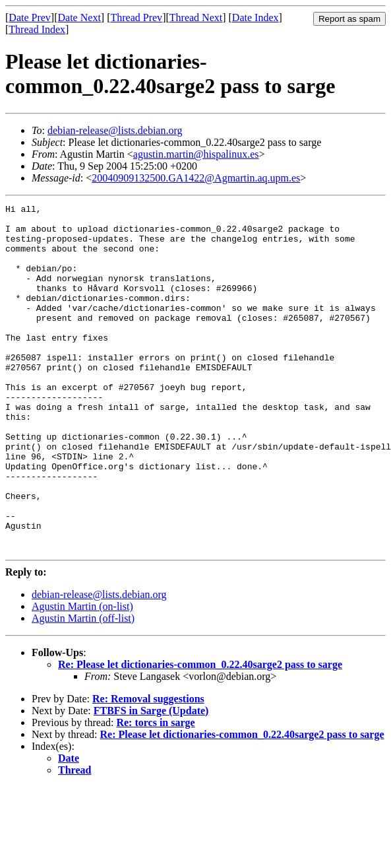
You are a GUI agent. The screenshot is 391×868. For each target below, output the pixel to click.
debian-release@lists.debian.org (115, 130)
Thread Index (37, 29)
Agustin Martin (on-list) (82, 676)
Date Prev (30, 17)
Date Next (79, 17)
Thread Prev (136, 17)
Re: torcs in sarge (155, 792)
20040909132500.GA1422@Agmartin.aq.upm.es (196, 178)
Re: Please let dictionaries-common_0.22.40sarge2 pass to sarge (200, 734)
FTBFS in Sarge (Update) (151, 780)
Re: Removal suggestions (148, 768)
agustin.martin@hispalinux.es (196, 154)
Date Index (256, 17)
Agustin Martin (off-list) (83, 687)
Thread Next (196, 17)
